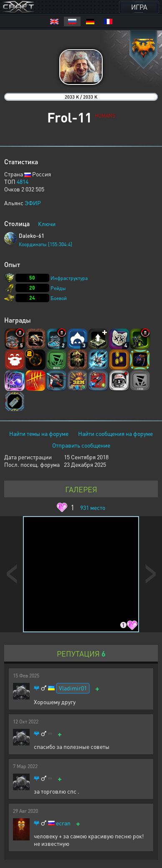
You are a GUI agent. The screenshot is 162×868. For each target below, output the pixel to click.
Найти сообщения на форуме (115, 433)
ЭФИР (33, 203)
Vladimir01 (73, 688)
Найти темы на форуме (39, 433)
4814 (23, 181)
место (93, 507)
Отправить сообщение (81, 445)
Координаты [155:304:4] (46, 244)
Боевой (59, 298)
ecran (63, 823)
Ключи (47, 224)
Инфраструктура (69, 278)
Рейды (58, 288)
